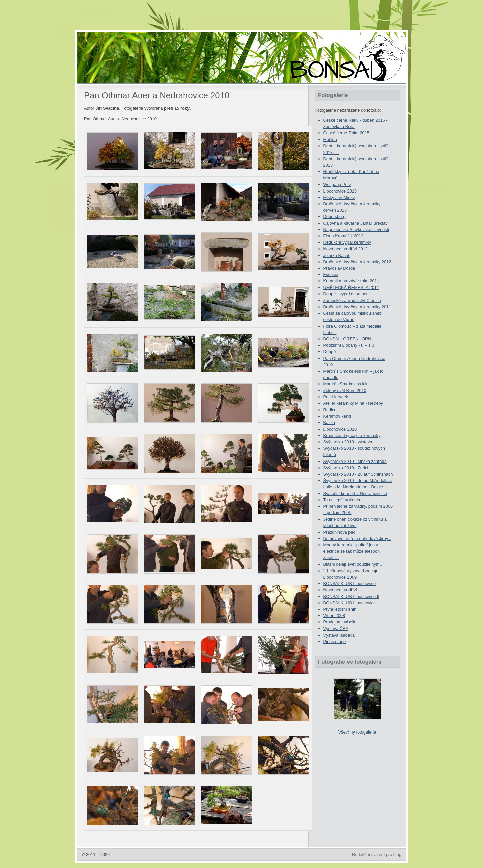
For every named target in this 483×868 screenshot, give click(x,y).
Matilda (330, 139)
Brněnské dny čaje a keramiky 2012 (357, 262)
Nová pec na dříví (340, 590)
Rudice (330, 410)
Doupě (330, 352)
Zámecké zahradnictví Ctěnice (352, 300)
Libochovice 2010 (340, 429)
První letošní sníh (340, 609)
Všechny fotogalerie (357, 732)
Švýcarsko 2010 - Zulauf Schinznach (358, 474)
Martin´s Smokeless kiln (346, 384)
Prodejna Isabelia (340, 622)
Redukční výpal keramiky (347, 242)
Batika (329, 422)
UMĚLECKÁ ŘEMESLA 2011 (351, 288)
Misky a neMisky (339, 197)
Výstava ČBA (336, 628)
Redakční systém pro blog (377, 854)
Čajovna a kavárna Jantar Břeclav (356, 223)
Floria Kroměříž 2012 (343, 236)
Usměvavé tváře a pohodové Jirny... (357, 538)
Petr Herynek (336, 397)
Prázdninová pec (339, 532)
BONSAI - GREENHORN (347, 339)
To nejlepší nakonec (342, 500)
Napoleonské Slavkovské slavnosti (356, 230)
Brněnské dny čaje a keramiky (352, 436)
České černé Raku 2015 (346, 133)
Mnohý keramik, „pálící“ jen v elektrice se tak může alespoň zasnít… (352, 551)
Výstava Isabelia (339, 635)
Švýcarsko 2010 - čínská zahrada (355, 461)
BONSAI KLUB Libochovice (350, 583)
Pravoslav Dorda (339, 268)
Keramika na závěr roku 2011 (351, 281)
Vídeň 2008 (334, 616)
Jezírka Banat (336, 255)
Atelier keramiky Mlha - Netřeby (353, 403)
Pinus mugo (335, 641)
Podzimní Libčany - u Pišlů (349, 345)
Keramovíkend (337, 416)
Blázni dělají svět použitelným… (354, 564)
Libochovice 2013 (340, 191)
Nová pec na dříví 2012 (345, 249)
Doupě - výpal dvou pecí (346, 294)
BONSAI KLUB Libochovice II (351, 596)
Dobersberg (335, 216)
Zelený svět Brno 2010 (345, 391)
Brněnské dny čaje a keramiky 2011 (357, 307)
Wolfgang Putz (337, 185)
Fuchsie (331, 275)
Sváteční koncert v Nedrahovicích (355, 494)
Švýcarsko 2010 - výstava (348, 442)
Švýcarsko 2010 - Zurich (346, 468)
